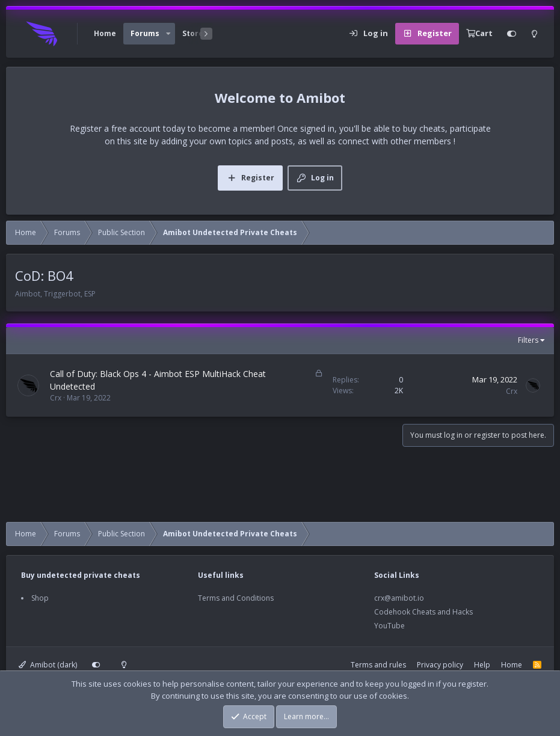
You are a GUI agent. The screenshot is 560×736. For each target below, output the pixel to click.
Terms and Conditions (236, 598)
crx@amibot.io (399, 598)
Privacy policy (440, 665)
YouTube (389, 626)
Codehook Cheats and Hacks (423, 612)
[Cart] (479, 34)
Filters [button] (528, 340)
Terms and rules (378, 665)
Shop (40, 598)
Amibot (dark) (48, 665)
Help (482, 665)
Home (105, 33)
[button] (168, 34)
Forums (145, 33)
